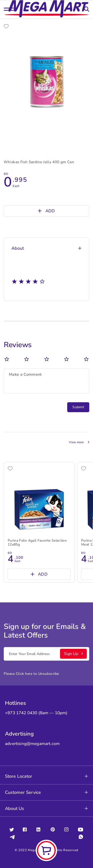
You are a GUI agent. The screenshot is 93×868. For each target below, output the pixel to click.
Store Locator (46, 776)
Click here (24, 674)
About (46, 248)
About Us (46, 808)
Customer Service (46, 792)
